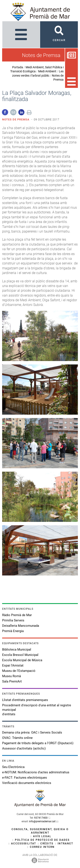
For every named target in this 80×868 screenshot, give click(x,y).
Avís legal (42, 836)
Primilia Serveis (13, 620)
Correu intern (42, 847)
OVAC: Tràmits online (17, 738)
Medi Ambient (47, 71)
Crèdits (47, 844)
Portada (18, 67)
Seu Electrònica (13, 767)
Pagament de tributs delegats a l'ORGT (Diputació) (38, 743)
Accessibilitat (24, 844)
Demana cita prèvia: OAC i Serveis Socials (32, 732)
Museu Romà (12, 676)
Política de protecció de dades (42, 840)
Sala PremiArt (12, 681)
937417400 (41, 818)
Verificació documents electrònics (27, 783)
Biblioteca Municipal (17, 650)
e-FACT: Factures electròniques (25, 778)
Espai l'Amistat (13, 665)
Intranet (65, 844)
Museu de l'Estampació (19, 671)
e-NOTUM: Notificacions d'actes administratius (36, 772)
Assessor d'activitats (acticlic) (24, 748)
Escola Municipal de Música (22, 660)
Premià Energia (13, 631)
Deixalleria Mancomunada (21, 626)
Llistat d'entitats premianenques (25, 700)
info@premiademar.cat (42, 821)
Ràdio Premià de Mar (17, 615)
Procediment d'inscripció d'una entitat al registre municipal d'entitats (37, 710)
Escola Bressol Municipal (20, 655)
